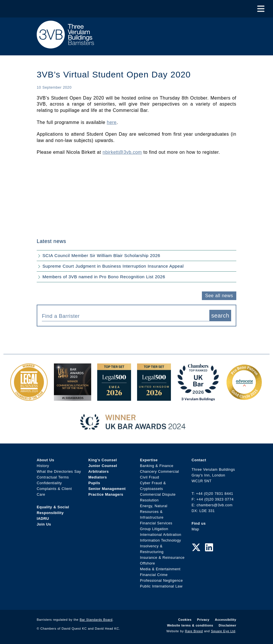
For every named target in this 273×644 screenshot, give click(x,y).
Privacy (203, 620)
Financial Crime (154, 575)
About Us (45, 460)
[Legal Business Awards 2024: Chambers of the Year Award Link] (29, 398)
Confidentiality (49, 483)
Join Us (44, 524)
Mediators (98, 477)
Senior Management (107, 489)
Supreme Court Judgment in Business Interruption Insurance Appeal (113, 266)
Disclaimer (228, 625)
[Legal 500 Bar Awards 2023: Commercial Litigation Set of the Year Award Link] (73, 398)
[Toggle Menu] (261, 9)
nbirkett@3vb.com (122, 152)
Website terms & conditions (190, 625)
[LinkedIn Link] (209, 548)
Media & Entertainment (160, 569)
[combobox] (126, 316)
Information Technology (160, 540)
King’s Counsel (103, 460)
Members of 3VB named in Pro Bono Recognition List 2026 (104, 277)
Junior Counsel (103, 466)
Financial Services (156, 523)
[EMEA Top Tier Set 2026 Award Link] (114, 398)
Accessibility (226, 620)
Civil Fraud (150, 477)
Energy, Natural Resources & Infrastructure (154, 512)
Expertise (149, 460)
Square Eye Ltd (223, 631)
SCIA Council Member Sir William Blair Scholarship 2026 (101, 255)
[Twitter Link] (196, 548)
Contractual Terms (53, 477)
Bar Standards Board (96, 620)
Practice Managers (106, 494)
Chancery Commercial (159, 471)
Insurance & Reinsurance (162, 558)
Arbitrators (99, 471)
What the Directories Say (59, 471)
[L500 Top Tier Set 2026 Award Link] (154, 398)
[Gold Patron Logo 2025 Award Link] (244, 398)
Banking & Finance (157, 466)
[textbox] (123, 316)
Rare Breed (194, 631)
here (112, 122)
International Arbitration (161, 535)
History (43, 466)
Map (195, 529)
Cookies (185, 620)
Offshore (148, 563)
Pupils (94, 483)
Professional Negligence (161, 580)
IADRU (43, 518)
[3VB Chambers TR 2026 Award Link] (198, 398)
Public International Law (161, 586)
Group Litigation (154, 529)
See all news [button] (219, 296)
